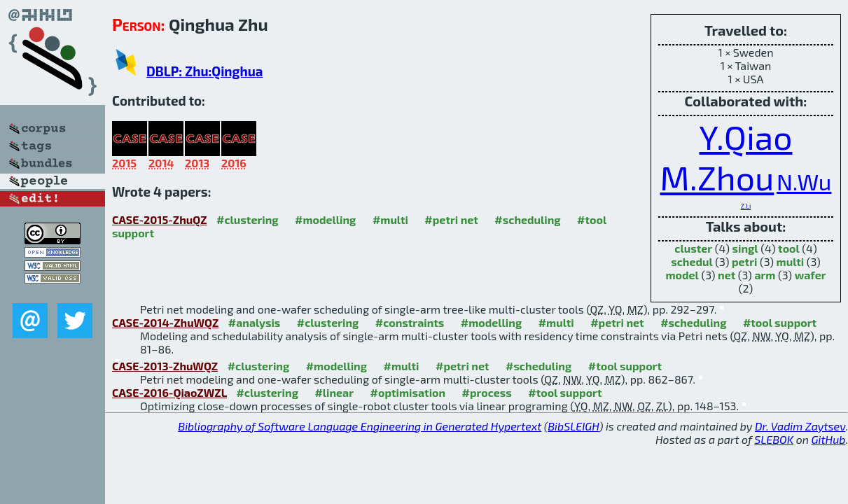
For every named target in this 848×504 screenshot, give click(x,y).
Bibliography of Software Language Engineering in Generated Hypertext (360, 426)
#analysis (255, 322)
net (727, 275)
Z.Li (746, 206)
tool (789, 248)
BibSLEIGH (573, 426)
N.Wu (804, 182)
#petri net (451, 219)
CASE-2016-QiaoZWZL (169, 392)
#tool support (780, 322)
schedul (692, 261)
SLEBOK (774, 439)
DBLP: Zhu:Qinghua (204, 71)
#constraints (410, 322)
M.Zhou (717, 177)
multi (791, 261)
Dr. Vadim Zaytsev (800, 426)
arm (765, 275)
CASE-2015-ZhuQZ (160, 219)
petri (744, 261)
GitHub (829, 439)
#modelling (325, 219)
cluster (693, 248)
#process (487, 392)
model (682, 275)
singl (745, 248)
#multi (390, 219)
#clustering (248, 219)
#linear (334, 392)
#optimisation (408, 392)
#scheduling (527, 219)
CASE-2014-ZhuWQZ (165, 322)
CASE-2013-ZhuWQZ (165, 366)
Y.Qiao (746, 136)
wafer (811, 275)
